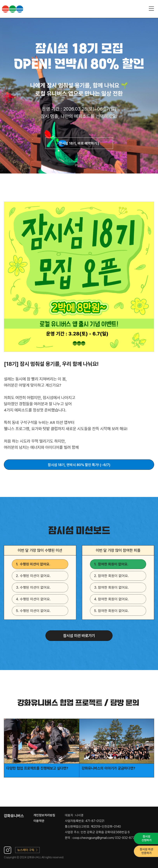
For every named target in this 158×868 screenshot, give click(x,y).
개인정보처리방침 (44, 815)
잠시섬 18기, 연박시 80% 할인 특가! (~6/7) (79, 465)
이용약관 (39, 821)
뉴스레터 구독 (27, 850)
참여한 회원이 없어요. (113, 564)
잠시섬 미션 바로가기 (79, 636)
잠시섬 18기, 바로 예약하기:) (79, 143)
